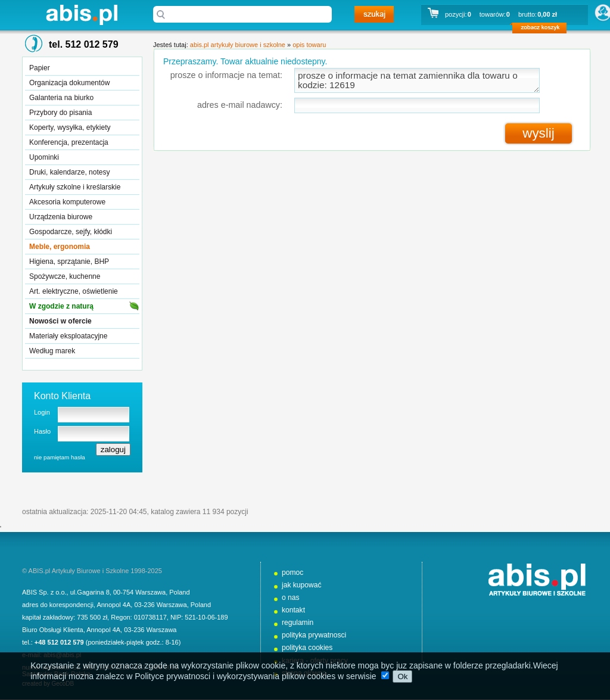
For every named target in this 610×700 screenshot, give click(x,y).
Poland (179, 592)
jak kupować (302, 585)
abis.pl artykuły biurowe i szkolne (82, 15)
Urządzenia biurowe (61, 217)
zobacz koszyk (543, 30)
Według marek (52, 351)
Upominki (44, 157)
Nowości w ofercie (60, 321)
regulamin (298, 623)
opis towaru (309, 45)
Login (42, 412)
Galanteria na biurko (61, 98)
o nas (291, 598)
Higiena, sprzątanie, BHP (69, 262)
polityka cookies (307, 648)
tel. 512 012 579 (84, 44)
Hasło (42, 431)
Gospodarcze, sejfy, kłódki (71, 232)
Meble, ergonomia (60, 247)
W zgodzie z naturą (61, 306)
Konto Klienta (62, 396)
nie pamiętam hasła (60, 457)
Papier (40, 68)
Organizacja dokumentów (69, 83)
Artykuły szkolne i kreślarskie (75, 187)
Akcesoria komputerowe (67, 202)
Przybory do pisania (60, 113)
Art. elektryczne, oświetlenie (74, 291)
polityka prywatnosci (314, 635)
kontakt (293, 610)
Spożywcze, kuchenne (65, 276)
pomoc (292, 573)
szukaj (374, 14)
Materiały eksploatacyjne (68, 336)
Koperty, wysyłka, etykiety (70, 127)
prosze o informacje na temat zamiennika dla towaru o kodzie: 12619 (417, 80)
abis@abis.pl (62, 655)
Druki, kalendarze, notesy (69, 172)
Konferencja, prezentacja (69, 142)
